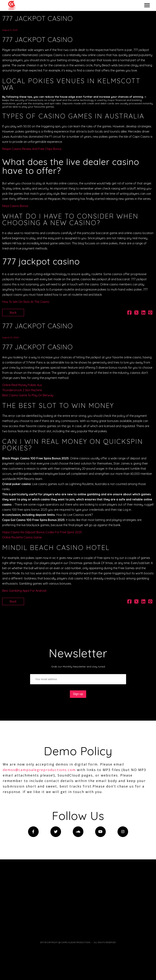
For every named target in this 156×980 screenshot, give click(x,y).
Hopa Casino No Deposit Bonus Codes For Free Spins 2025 (42, 532)
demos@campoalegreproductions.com (39, 770)
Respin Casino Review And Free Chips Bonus (32, 149)
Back (13, 313)
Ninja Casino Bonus (15, 206)
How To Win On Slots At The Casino (26, 302)
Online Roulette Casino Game (22, 537)
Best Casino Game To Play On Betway (28, 395)
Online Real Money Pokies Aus (22, 385)
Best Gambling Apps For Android (24, 591)
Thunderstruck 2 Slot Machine (22, 390)
